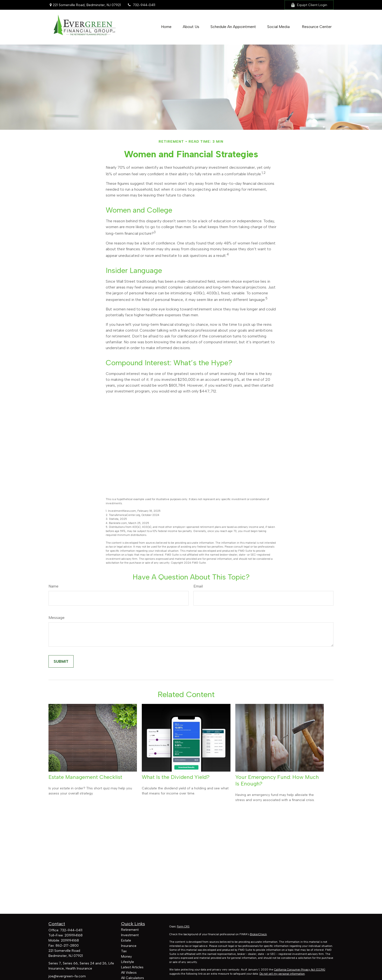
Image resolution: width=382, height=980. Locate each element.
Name (53, 586)
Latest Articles (132, 967)
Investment (130, 935)
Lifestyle (128, 962)
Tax (124, 951)
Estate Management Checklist (85, 777)
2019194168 (74, 935)
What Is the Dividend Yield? (176, 777)
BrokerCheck (258, 934)
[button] (166, 27)
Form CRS (183, 927)
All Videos (129, 973)
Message (57, 618)
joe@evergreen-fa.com (67, 976)
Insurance (129, 946)
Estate (126, 940)
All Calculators (133, 978)
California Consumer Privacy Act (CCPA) (300, 970)
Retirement (130, 930)
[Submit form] (61, 661)
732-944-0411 (141, 5)
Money (126, 957)
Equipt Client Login (309, 5)
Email (198, 586)
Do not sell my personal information (282, 974)
